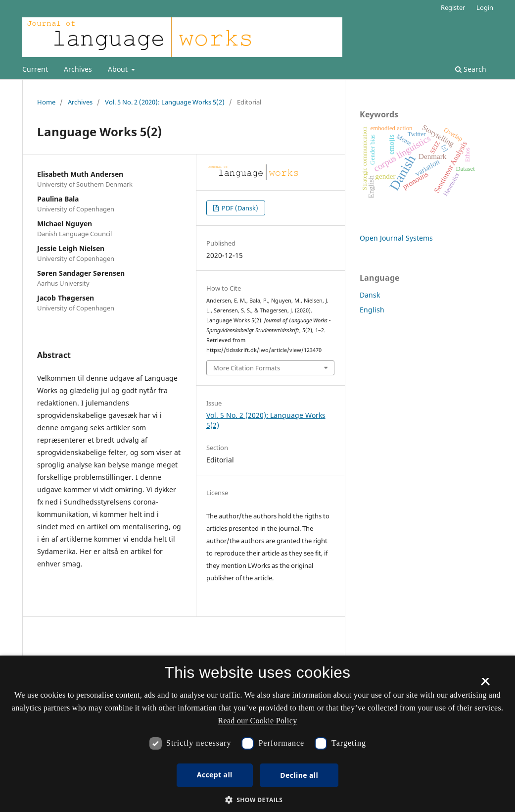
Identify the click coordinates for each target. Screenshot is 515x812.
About (119, 69)
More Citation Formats (247, 368)
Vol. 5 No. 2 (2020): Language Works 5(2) (165, 102)
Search (471, 69)
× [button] (485, 685)
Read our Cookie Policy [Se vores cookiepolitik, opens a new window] (258, 721)
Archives (78, 69)
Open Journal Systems (396, 238)
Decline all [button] (299, 775)
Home (46, 102)
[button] (258, 800)
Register (453, 7)
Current (35, 69)
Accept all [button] (215, 775)
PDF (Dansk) (239, 208)
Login (485, 7)
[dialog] (257, 734)
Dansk (370, 295)
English (372, 310)
